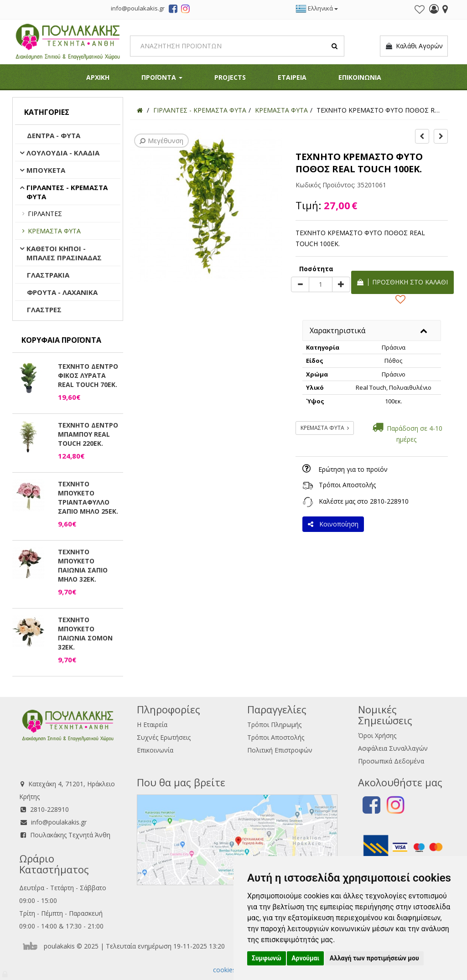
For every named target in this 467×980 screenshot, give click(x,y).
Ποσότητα (316, 269)
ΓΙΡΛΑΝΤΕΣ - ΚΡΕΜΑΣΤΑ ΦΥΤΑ (67, 192)
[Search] (237, 46)
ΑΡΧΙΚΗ (98, 77)
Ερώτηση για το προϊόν (353, 469)
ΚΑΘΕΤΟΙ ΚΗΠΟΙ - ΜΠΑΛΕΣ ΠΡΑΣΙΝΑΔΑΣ (64, 253)
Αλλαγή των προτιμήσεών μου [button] (374, 958)
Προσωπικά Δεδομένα (391, 761)
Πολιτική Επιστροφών (280, 750)
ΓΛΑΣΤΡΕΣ (44, 309)
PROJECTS (230, 77)
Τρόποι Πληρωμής (274, 725)
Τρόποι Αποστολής (347, 485)
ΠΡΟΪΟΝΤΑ (162, 77)
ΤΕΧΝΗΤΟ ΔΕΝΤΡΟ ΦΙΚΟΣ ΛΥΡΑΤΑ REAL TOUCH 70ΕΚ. (88, 375)
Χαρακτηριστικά (337, 330)
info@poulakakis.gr (59, 822)
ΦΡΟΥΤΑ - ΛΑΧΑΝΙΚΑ (62, 292)
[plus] (341, 284)
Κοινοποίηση (333, 524)
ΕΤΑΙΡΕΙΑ (292, 77)
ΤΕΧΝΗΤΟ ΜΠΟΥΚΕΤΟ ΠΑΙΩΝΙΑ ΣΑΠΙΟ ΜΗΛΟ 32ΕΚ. (83, 565)
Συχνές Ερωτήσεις (164, 737)
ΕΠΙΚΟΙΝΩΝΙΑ (360, 77)
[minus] (300, 284)
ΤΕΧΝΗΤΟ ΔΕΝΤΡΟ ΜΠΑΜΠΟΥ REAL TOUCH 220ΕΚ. (88, 434)
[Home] (140, 110)
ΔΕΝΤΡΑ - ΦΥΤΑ (54, 135)
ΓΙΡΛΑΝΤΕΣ (45, 214)
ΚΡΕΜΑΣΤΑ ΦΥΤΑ (54, 231)
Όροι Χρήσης (377, 735)
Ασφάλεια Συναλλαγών (393, 748)
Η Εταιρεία (152, 725)
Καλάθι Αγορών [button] (414, 46)
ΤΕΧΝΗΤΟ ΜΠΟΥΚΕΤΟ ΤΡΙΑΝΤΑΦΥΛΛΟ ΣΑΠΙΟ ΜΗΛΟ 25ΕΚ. (88, 498)
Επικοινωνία (155, 750)
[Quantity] (321, 284)
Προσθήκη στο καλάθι (402, 282)
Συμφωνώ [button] (267, 958)
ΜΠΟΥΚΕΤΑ (46, 170)
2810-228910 (389, 501)
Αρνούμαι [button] (305, 958)
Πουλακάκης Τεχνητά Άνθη (70, 835)
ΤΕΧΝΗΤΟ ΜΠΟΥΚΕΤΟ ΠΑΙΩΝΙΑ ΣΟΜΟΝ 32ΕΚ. (85, 633)
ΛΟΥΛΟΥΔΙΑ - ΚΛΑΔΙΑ (63, 153)
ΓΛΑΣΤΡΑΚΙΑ (48, 275)
